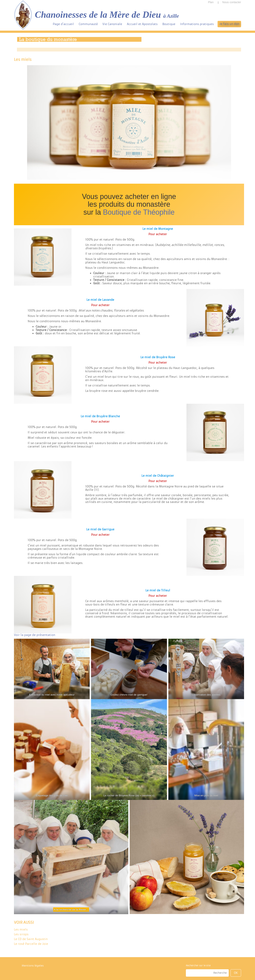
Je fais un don (229, 24)
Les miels (21, 930)
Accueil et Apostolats (142, 24)
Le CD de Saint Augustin (31, 939)
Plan (211, 2)
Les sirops (21, 934)
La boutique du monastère (48, 39)
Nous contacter (232, 2)
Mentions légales (33, 966)
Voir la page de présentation (35, 635)
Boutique (169, 24)
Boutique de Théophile (139, 212)
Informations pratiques (197, 24)
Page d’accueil (63, 24)
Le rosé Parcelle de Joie (31, 944)
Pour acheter (158, 234)
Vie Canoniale (112, 24)
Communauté (88, 24)
